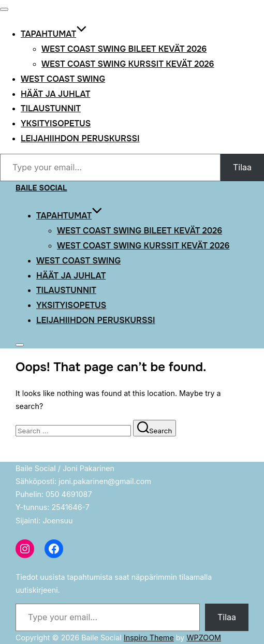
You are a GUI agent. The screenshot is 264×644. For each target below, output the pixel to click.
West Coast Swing (63, 79)
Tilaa (242, 167)
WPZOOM (204, 638)
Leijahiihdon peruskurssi (80, 138)
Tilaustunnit (51, 108)
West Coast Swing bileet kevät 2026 (124, 49)
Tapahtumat (54, 34)
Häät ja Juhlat (55, 94)
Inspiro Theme (149, 638)
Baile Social (41, 188)
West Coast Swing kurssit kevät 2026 (128, 64)
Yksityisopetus (56, 123)
